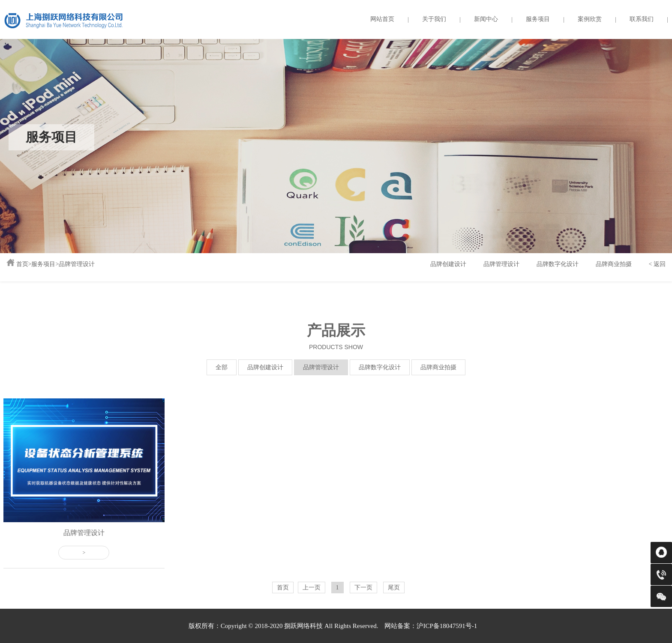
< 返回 (657, 264)
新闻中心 (486, 19)
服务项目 (538, 19)
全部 (222, 367)
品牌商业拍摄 (614, 264)
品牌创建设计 (448, 264)
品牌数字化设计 (558, 264)
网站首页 (382, 19)
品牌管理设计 (77, 264)
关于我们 (434, 19)
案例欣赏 (590, 19)
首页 (22, 264)
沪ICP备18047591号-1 (447, 626)
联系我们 (642, 19)
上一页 (312, 588)
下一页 (363, 588)
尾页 (394, 588)
